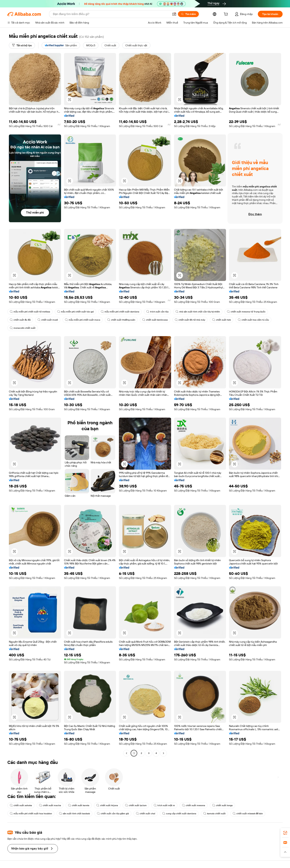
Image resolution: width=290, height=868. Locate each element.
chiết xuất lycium (136, 805)
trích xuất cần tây (157, 312)
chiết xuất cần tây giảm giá (113, 814)
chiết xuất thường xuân (121, 320)
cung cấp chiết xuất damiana (179, 814)
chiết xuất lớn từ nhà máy (190, 320)
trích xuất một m (164, 805)
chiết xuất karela (79, 805)
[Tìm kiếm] (188, 14)
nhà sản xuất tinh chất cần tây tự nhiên (198, 312)
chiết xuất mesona (194, 805)
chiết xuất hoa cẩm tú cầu (253, 320)
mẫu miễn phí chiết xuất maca (83, 320)
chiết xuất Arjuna (107, 805)
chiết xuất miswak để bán (248, 814)
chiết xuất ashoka (21, 805)
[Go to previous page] (127, 753)
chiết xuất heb (221, 320)
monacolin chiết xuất (23, 328)
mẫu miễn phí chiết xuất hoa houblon (31, 814)
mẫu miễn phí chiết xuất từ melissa (30, 312)
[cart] (227, 15)
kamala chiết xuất (214, 814)
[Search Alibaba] (111, 14)
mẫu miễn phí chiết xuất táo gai (75, 312)
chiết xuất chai (146, 814)
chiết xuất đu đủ (20, 320)
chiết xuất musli (48, 320)
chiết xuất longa (222, 805)
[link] (285, 833)
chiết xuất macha (50, 805)
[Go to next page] (163, 753)
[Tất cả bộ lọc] (22, 45)
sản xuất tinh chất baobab (74, 814)
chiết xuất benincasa (155, 320)
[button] (174, 14)
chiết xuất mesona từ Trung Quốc (246, 312)
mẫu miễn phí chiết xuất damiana (120, 312)
